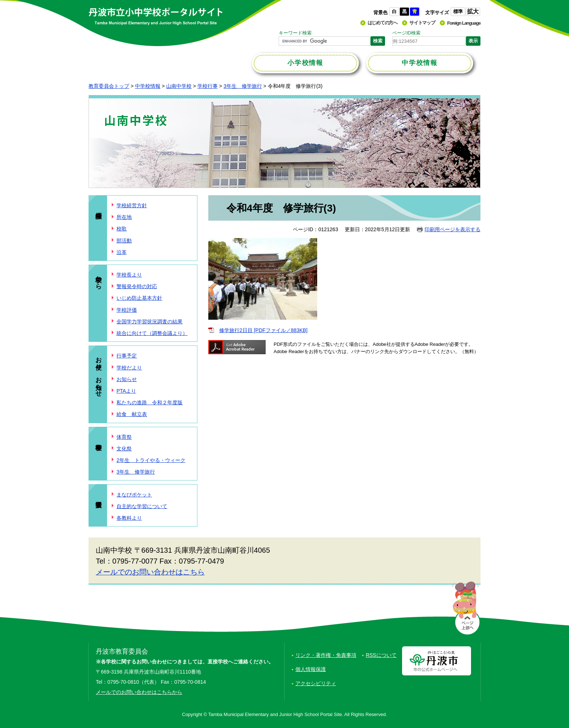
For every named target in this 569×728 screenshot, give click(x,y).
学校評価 (127, 310)
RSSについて (381, 655)
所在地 (124, 217)
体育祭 (124, 437)
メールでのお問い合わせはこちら (150, 572)
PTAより (126, 391)
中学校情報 (148, 86)
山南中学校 (179, 86)
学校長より (129, 275)
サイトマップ (422, 23)
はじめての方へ (382, 23)
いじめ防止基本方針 (139, 298)
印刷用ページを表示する (453, 229)
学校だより (129, 368)
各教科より (129, 518)
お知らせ (127, 379)
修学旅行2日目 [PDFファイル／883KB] (263, 330)
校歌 (122, 229)
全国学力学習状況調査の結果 (150, 322)
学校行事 (208, 86)
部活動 (124, 241)
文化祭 (124, 449)
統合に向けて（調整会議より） (152, 333)
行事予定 (127, 356)
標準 (458, 11)
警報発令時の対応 (137, 286)
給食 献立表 (132, 414)
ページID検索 (406, 33)
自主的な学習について (142, 506)
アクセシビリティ (316, 683)
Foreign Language (464, 23)
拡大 (473, 11)
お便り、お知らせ (99, 373)
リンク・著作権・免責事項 (326, 655)
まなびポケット (134, 495)
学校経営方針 (132, 205)
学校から (99, 279)
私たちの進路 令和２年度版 (150, 402)
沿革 (122, 252)
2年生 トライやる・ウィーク (151, 460)
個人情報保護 (311, 669)
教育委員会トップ (109, 86)
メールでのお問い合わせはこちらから (139, 692)
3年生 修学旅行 (243, 86)
